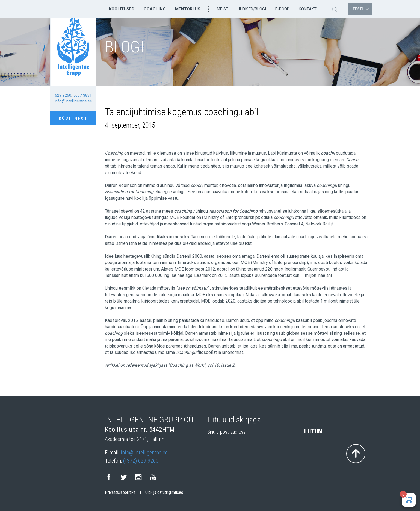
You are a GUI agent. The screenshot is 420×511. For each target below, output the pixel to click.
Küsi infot (73, 118)
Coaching (155, 9)
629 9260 (63, 95)
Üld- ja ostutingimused (164, 492)
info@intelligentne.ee (73, 101)
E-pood (282, 9)
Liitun (313, 431)
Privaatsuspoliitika (120, 492)
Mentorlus (188, 9)
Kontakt (308, 9)
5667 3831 (82, 95)
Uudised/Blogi (252, 9)
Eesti (361, 9)
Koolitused (122, 9)
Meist (223, 9)
